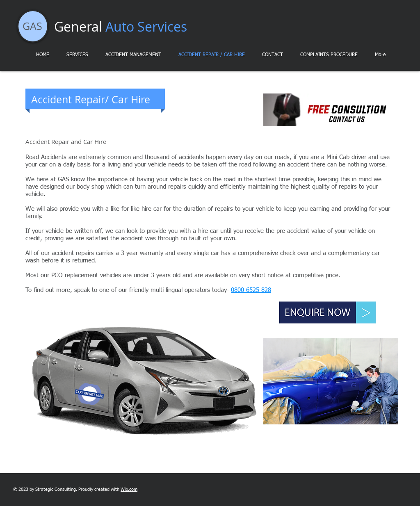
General (121, 26)
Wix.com (129, 489)
